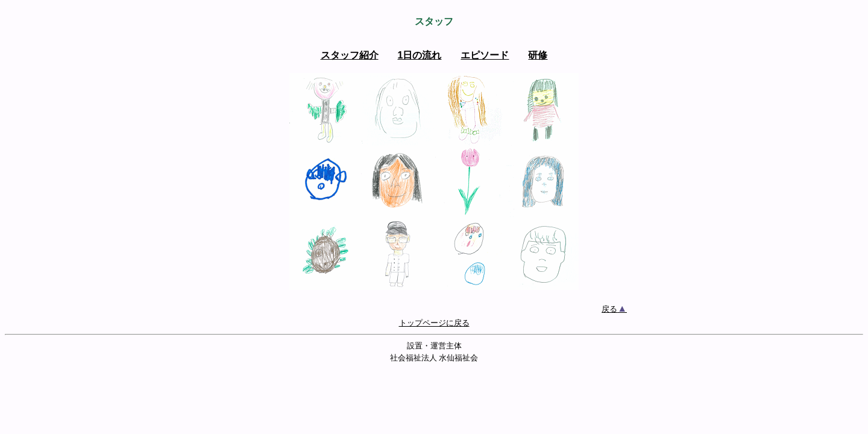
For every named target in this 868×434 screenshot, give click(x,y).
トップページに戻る (434, 323)
